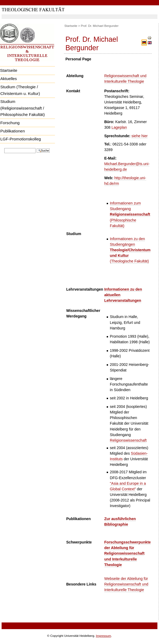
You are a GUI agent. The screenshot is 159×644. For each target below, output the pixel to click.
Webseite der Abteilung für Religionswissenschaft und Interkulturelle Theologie (126, 584)
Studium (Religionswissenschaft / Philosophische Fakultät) (22, 108)
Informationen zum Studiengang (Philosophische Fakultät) (130, 214)
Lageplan (119, 127)
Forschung (10, 123)
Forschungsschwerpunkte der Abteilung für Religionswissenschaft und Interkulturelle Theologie (128, 553)
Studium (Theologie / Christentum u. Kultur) (20, 90)
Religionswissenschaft (128, 440)
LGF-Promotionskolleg (21, 139)
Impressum (103, 636)
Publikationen (12, 131)
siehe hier (139, 136)
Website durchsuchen (4, 148)
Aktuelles (8, 79)
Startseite (71, 26)
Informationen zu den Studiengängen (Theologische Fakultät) (130, 250)
